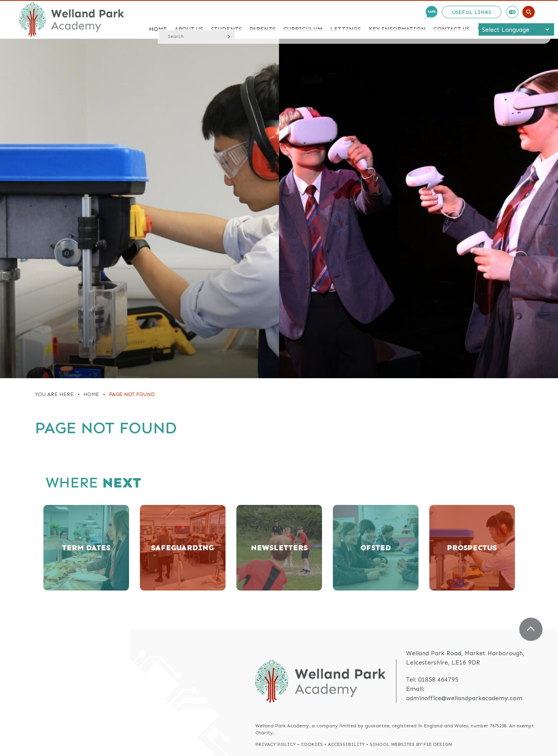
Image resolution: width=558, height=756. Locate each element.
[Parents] (263, 19)
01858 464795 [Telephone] (438, 679)
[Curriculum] (303, 19)
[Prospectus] (472, 548)
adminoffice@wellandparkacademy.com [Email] (464, 698)
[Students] (226, 19)
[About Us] (189, 19)
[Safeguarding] (183, 548)
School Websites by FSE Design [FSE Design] (411, 744)
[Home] (72, 19)
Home (91, 394)
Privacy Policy (276, 744)
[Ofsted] (376, 548)
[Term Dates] (86, 548)
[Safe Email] (431, 12)
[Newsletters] (279, 548)
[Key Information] (397, 19)
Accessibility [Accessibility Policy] (346, 744)
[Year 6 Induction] (506, 19)
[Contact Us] (451, 19)
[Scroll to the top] (531, 629)
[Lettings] (345, 19)
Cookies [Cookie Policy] (312, 744)
